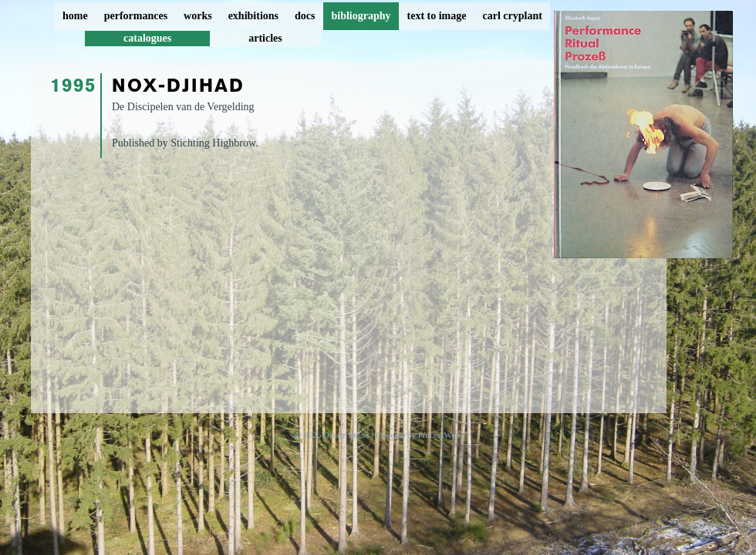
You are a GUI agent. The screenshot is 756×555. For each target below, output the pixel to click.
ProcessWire (439, 435)
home (75, 16)
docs (305, 16)
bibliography (361, 16)
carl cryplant (512, 16)
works (198, 16)
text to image (437, 16)
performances (136, 16)
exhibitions (253, 16)
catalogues (147, 38)
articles (265, 38)
